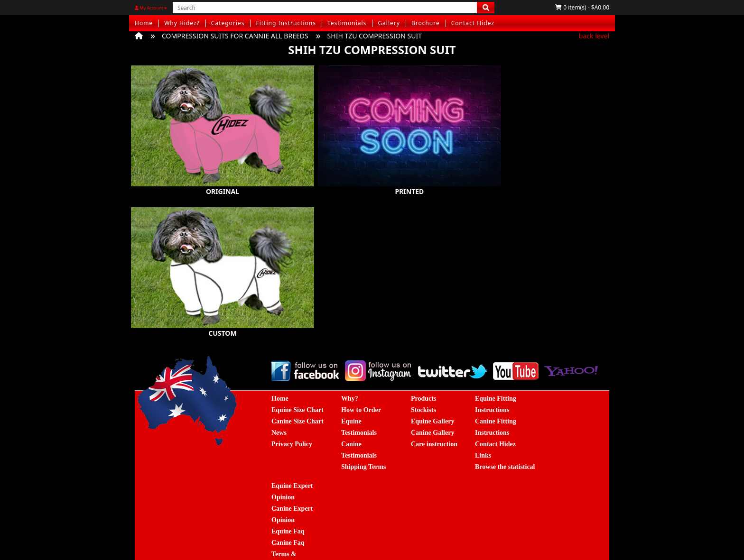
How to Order (361, 389)
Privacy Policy (292, 423)
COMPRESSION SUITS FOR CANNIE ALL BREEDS (235, 36)
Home (144, 23)
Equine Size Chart (298, 389)
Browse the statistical (505, 445)
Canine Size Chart (298, 400)
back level (594, 36)
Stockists (423, 389)
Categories (228, 23)
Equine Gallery (432, 400)
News (279, 411)
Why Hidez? (182, 23)
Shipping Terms (364, 445)
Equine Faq (288, 510)
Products (423, 377)
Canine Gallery (432, 411)
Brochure (426, 23)
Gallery (389, 23)
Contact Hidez (473, 23)
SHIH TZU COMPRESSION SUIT (375, 36)
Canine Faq (288, 521)
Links (483, 434)
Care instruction (434, 423)
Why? (350, 377)
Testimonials (347, 23)
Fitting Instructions (286, 23)
